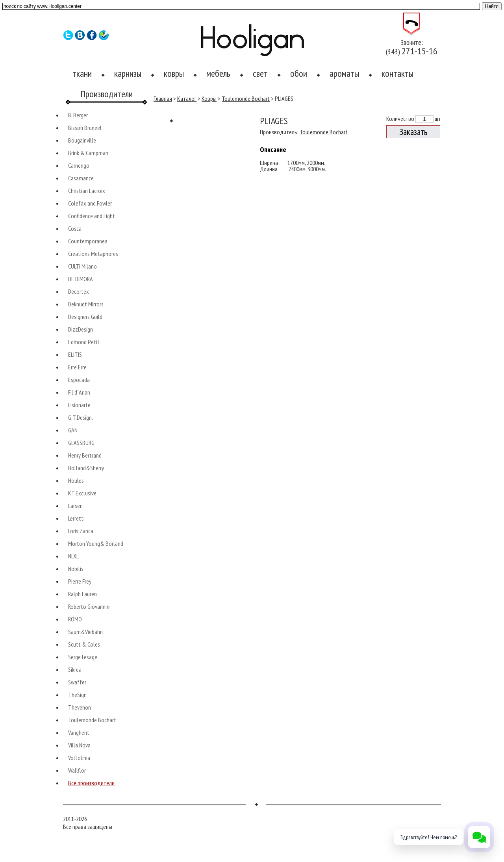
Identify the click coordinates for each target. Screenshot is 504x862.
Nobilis (76, 569)
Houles (76, 480)
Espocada (79, 380)
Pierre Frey (80, 581)
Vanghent (79, 732)
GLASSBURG (81, 443)
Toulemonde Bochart (92, 720)
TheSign (77, 695)
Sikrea (75, 669)
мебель (218, 73)
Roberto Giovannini (89, 606)
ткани (82, 73)
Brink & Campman (88, 153)
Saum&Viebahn (85, 632)
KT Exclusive (82, 493)
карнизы (128, 73)
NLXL (73, 556)
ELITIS (75, 354)
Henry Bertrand (85, 455)
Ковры (209, 98)
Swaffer (77, 682)
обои (299, 73)
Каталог (187, 98)
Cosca (75, 228)
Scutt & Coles (84, 644)
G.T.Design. (81, 417)
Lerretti (76, 518)
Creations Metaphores (93, 254)
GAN (73, 430)
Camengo (79, 165)
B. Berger (78, 115)
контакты (397, 73)
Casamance (81, 178)
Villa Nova (79, 745)
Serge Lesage (83, 657)
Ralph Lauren (82, 594)
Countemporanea (88, 241)
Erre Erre (77, 367)
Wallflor (77, 770)
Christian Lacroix (87, 191)
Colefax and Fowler (90, 203)
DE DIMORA (81, 279)
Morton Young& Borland (96, 543)
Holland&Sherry (86, 468)
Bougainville (82, 140)
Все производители (91, 783)
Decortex (79, 291)
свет (260, 73)
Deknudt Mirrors (86, 304)
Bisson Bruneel (85, 128)
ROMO (75, 619)
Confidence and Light (92, 216)
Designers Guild (85, 317)
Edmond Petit (84, 342)
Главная (163, 98)
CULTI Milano (82, 266)
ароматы (344, 73)
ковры (174, 73)
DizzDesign (81, 329)
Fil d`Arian (79, 392)
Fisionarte (79, 405)
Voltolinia (79, 758)
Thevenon (80, 707)
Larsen (75, 506)
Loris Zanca (81, 531)
